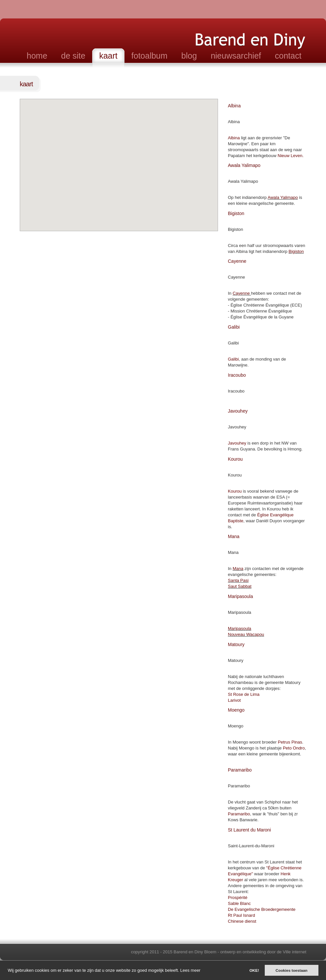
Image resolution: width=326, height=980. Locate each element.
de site (73, 56)
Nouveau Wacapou (246, 634)
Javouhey (237, 443)
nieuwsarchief (236, 56)
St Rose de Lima (244, 694)
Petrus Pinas (290, 742)
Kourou (235, 491)
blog (189, 56)
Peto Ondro (294, 748)
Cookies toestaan (292, 970)
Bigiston (296, 251)
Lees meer (190, 970)
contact (288, 56)
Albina (234, 138)
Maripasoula (240, 628)
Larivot (234, 700)
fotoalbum (149, 56)
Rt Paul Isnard (241, 915)
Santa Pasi (238, 580)
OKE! (254, 970)
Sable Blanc (239, 903)
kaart (108, 56)
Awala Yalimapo (283, 197)
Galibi (233, 359)
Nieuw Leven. (291, 156)
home (37, 56)
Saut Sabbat (240, 586)
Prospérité (238, 898)
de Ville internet (292, 952)
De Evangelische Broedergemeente (262, 909)
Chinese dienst (242, 921)
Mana (238, 569)
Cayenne (242, 293)
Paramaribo (239, 814)
